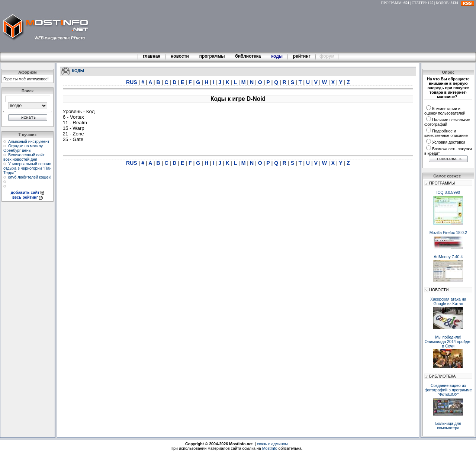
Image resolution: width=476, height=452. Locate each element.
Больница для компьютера (448, 426)
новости (180, 56)
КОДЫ (78, 70)
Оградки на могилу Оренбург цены (23, 148)
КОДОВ (442, 3)
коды (277, 56)
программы (212, 56)
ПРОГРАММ (391, 3)
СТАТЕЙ (419, 3)
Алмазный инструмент (29, 141)
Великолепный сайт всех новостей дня (24, 157)
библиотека (248, 56)
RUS (132, 82)
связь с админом (272, 444)
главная (152, 56)
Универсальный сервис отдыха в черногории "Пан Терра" (28, 168)
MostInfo (270, 448)
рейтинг (302, 56)
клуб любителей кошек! (30, 177)
